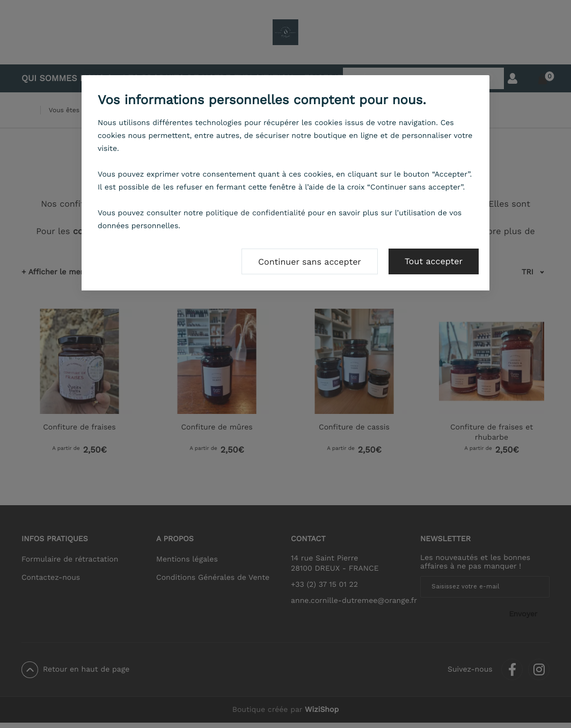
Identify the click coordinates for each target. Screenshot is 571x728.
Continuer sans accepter (310, 262)
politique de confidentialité (255, 213)
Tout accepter (434, 261)
